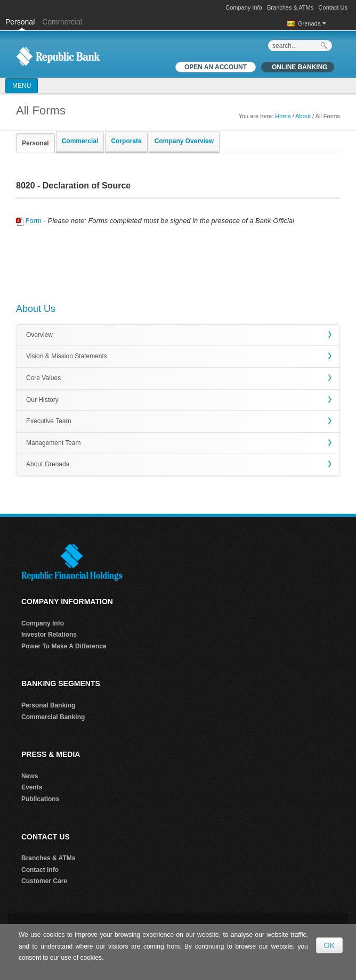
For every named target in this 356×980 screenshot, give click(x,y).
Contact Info (40, 870)
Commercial (62, 22)
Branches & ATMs (290, 7)
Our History (42, 400)
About (303, 116)
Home (283, 116)
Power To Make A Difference (64, 646)
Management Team (54, 443)
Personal (21, 22)
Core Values (43, 378)
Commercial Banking (53, 717)
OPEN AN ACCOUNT (216, 67)
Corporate (126, 141)
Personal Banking (48, 705)
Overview (39, 335)
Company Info (244, 7)
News (30, 776)
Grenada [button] (312, 23)
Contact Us (333, 7)
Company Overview (184, 141)
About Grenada (48, 464)
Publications (40, 799)
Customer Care (44, 881)
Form (29, 221)
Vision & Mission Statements (67, 356)
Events (32, 787)
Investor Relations (49, 635)
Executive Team (49, 421)
